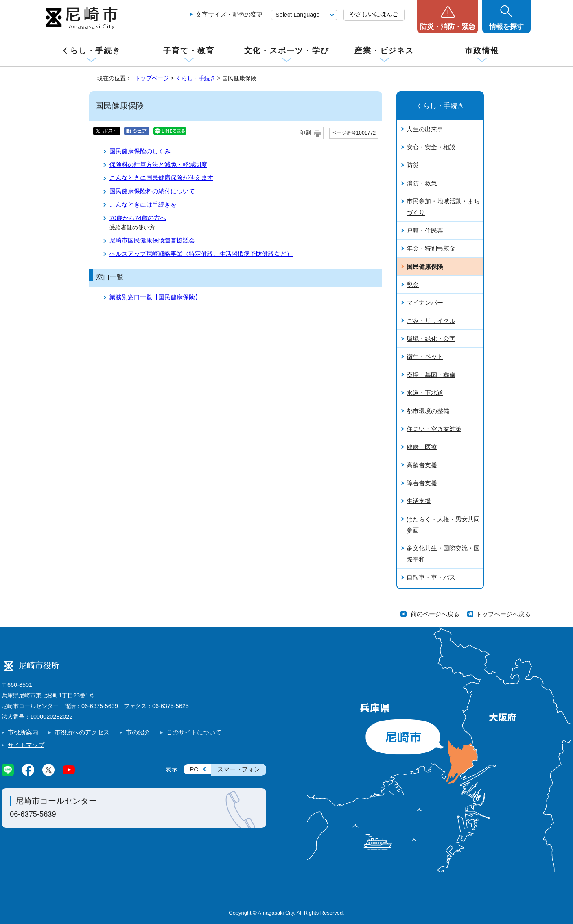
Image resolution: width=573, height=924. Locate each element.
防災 (413, 165)
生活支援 (419, 501)
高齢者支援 (422, 465)
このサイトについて (194, 732)
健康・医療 (422, 447)
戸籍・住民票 (425, 230)
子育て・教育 (189, 51)
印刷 (305, 133)
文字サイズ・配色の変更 (229, 14)
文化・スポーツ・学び (287, 51)
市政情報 (482, 51)
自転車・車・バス (431, 577)
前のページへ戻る (435, 614)
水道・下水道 (425, 393)
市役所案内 (23, 732)
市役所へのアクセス (82, 732)
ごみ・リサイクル (431, 321)
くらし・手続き (91, 51)
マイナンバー (425, 302)
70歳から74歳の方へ (138, 218)
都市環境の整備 (428, 411)
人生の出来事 (425, 129)
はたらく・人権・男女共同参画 (443, 525)
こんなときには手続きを (143, 204)
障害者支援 (422, 483)
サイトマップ (26, 745)
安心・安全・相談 (431, 147)
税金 (413, 284)
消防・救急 (422, 183)
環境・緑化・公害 (431, 339)
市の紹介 (138, 732)
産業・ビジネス (384, 51)
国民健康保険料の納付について (152, 191)
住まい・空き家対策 (434, 429)
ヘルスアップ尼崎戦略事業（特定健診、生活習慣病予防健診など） (201, 254)
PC (194, 769)
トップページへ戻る (503, 614)
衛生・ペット (425, 356)
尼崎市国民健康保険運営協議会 (152, 240)
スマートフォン (239, 769)
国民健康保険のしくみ (140, 151)
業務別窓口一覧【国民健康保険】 (155, 297)
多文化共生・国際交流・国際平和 (443, 554)
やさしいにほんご (374, 14)
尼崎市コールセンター (56, 801)
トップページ (152, 78)
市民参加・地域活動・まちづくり (443, 207)
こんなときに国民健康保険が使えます (161, 178)
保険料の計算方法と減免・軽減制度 (158, 165)
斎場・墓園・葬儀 (431, 375)
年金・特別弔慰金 (431, 248)
